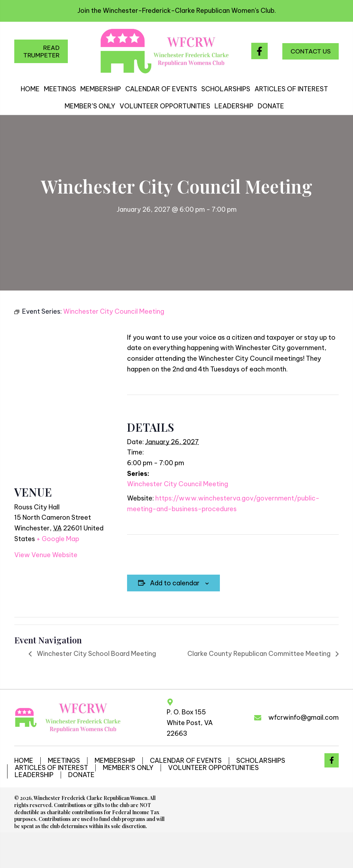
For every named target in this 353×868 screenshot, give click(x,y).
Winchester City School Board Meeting (96, 654)
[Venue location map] (64, 395)
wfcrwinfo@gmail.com (304, 717)
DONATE (81, 775)
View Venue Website (46, 555)
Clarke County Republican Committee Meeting (260, 654)
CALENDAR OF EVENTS (186, 761)
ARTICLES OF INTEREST (51, 768)
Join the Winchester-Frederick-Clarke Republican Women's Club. (177, 11)
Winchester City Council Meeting (178, 484)
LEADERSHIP (34, 775)
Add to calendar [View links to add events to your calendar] (175, 583)
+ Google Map (58, 539)
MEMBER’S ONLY (128, 768)
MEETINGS (64, 761)
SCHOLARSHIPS (261, 761)
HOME (24, 761)
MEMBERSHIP (115, 761)
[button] (41, 51)
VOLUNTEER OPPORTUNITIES (213, 768)
